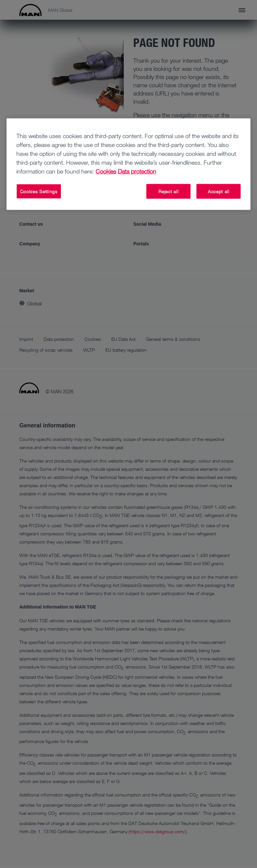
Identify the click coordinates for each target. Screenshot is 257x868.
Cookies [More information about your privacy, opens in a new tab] (106, 171)
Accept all (219, 191)
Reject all (168, 191)
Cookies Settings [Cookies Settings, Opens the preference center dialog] (39, 191)
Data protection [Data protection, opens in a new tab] (137, 171)
